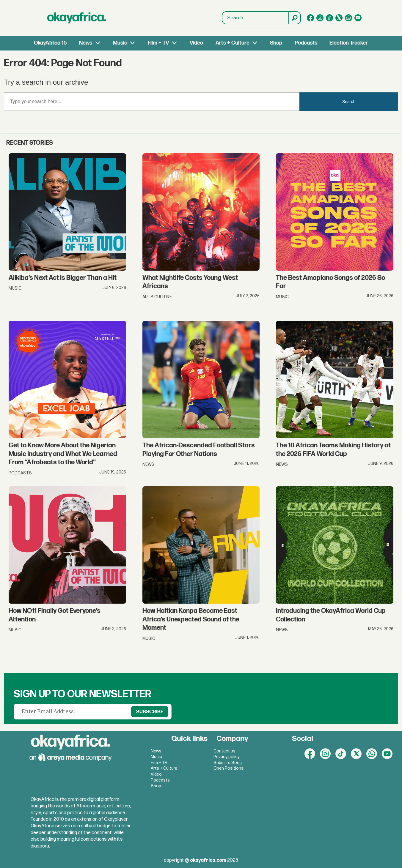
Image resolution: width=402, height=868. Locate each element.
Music (120, 43)
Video (196, 43)
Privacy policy (227, 757)
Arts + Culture (233, 43)
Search (222, 18)
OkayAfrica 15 (50, 43)
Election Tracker (349, 43)
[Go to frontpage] (77, 18)
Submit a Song (228, 763)
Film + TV (158, 43)
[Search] (294, 18)
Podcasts (306, 43)
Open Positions (229, 768)
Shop (276, 43)
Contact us (224, 751)
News (86, 43)
